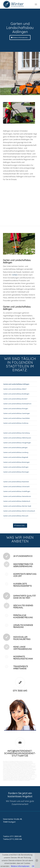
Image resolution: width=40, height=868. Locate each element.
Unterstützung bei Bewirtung (21, 779)
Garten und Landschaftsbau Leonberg (16, 452)
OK (33, 866)
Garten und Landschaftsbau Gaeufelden (17, 418)
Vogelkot (18, 767)
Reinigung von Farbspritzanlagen (29, 764)
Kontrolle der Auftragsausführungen (15, 779)
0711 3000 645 (20, 691)
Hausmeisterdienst (24, 772)
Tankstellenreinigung (7, 765)
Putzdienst (18, 769)
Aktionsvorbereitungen (31, 779)
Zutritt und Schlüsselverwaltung (24, 773)
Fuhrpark (30, 776)
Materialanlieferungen (22, 773)
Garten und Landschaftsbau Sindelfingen (17, 491)
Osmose (12, 771)
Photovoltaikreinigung (7, 770)
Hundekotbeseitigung (21, 763)
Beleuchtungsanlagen (7, 769)
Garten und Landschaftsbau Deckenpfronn (17, 404)
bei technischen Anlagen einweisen (28, 779)
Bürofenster (13, 769)
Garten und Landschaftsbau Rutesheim (16, 482)
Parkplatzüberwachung (7, 780)
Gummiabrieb (28, 766)
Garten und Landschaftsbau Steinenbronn (17, 496)
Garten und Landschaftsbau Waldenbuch (17, 501)
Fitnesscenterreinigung (14, 773)
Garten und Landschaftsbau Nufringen (16, 467)
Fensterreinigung (6, 773)
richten (15, 275)
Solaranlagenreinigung (15, 770)
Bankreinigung (17, 761)
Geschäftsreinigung (23, 761)
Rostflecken (33, 767)
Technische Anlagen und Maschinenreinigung (22, 771)
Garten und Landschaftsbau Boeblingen (16, 394)
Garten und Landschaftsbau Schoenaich (16, 486)
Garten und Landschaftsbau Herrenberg (16, 433)
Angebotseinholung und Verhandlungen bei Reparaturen (20, 777)
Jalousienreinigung (31, 772)
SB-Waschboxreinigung (27, 765)
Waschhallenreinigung (16, 766)
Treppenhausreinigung (14, 768)
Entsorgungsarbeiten (7, 774)
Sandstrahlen (33, 766)
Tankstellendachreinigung (7, 766)
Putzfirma (22, 769)
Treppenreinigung (6, 768)
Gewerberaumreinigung (16, 772)
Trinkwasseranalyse (7, 764)
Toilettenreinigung (19, 762)
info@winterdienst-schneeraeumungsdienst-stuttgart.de (20, 753)
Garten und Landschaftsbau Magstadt (16, 457)
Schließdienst (5, 779)
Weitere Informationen (20, 866)
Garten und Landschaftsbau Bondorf (15, 399)
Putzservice (5, 763)
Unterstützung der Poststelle (31, 775)
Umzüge (13, 774)
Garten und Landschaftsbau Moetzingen (16, 462)
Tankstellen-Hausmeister (24, 770)
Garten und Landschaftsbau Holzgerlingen (17, 443)
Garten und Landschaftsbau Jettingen (15, 448)
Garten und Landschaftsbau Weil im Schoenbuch (19, 511)
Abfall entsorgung (14, 764)
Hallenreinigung (21, 764)
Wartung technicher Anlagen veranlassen (10, 773)
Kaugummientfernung (13, 766)
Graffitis (14, 767)
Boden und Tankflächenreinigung (16, 765)
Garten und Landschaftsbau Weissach (16, 516)
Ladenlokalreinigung (12, 762)
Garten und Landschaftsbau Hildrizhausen (17, 438)
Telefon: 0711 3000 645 (12, 836)
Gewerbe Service (26, 762)
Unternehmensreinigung (12, 763)
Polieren (11, 767)
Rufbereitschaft (12, 779)
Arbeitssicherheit (21, 778)
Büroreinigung (5, 761)
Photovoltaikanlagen (33, 769)
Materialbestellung (6, 777)
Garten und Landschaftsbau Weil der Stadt (17, 506)
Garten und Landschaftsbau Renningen (16, 472)
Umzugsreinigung (32, 770)
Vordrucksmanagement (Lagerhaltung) (21, 776)
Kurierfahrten (33, 773)
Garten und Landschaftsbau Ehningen (16, 409)
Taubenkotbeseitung (29, 763)
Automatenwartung (22, 775)
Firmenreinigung (11, 761)
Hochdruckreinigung (21, 766)
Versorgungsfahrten (30, 773)
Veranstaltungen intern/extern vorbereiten (22, 774)
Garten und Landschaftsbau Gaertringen (17, 413)
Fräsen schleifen (6, 767)
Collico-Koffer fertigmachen (8, 776)
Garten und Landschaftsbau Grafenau (16, 423)
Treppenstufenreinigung (22, 768)
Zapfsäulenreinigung (24, 766)
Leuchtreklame (30, 768)
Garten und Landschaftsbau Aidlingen (16, 384)
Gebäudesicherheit (14, 778)
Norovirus (27, 769)
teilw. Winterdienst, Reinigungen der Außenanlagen (20, 780)
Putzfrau (31, 762)
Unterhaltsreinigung (6, 771)
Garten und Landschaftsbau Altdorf (15, 389)
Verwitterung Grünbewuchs (25, 767)
